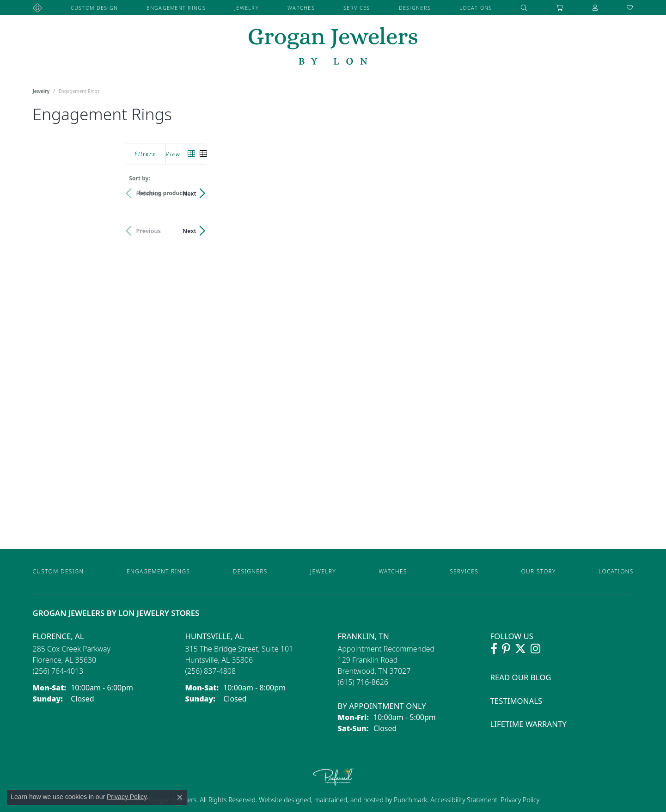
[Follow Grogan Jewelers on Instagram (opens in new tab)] (535, 649)
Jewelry (247, 8)
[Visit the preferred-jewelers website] (333, 776)
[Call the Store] (58, 671)
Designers (415, 8)
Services (357, 8)
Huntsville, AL (215, 636)
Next (617, 193)
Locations (476, 8)
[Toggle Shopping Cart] (560, 8)
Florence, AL (58, 636)
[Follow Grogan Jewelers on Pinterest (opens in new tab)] (506, 649)
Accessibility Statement (464, 800)
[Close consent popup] (180, 797)
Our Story (539, 571)
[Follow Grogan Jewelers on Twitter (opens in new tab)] (520, 649)
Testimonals (516, 701)
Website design (281, 800)
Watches (301, 8)
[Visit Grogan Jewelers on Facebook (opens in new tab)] (494, 649)
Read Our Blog (521, 677)
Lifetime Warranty (529, 724)
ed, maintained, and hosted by (349, 800)
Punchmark (410, 800)
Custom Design (95, 8)
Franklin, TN (364, 636)
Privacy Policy (519, 800)
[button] (524, 8)
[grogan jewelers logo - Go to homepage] (333, 47)
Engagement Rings (176, 8)
